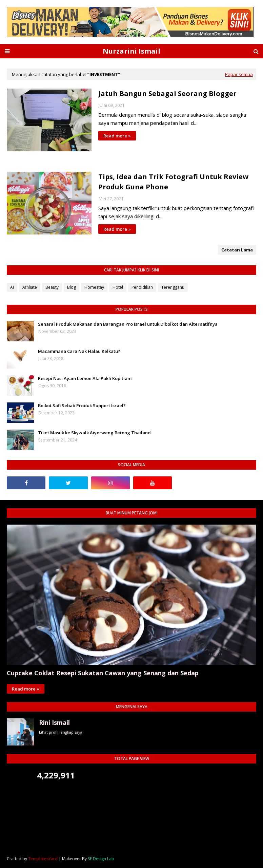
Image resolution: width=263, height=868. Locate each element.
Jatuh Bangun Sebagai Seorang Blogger (167, 93)
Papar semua (239, 74)
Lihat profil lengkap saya (61, 732)
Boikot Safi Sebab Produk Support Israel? (82, 405)
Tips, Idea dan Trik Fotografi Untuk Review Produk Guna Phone (173, 182)
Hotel (118, 287)
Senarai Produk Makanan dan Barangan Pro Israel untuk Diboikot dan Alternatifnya (128, 324)
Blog (72, 287)
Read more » (117, 136)
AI (12, 287)
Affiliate (30, 287)
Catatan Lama (237, 250)
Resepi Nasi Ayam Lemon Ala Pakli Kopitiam (85, 378)
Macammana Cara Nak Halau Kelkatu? (79, 351)
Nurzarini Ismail (131, 51)
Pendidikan (142, 287)
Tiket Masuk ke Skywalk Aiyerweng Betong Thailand (94, 433)
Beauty (52, 287)
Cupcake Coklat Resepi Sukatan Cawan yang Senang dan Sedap (103, 673)
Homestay (94, 287)
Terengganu (173, 287)
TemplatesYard (43, 859)
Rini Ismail (54, 722)
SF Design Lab (101, 859)
